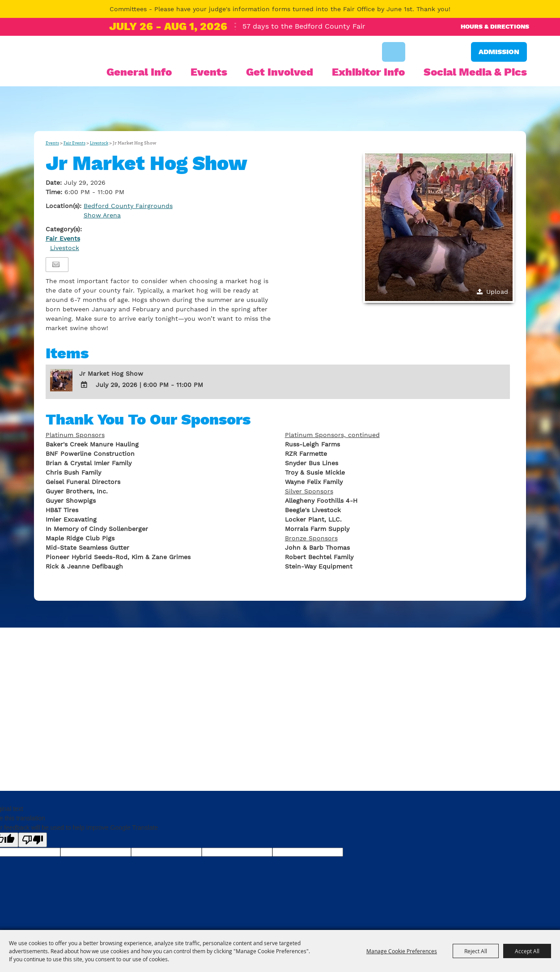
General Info (139, 72)
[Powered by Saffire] (513, 768)
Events (209, 72)
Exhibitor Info (368, 72)
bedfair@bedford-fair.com (245, 721)
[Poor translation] (33, 840)
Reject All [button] (476, 951)
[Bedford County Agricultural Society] (65, 75)
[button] (439, 227)
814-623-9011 (104, 721)
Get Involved (280, 72)
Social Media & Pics (475, 72)
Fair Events (74, 143)
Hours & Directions (495, 26)
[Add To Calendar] (84, 385)
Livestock (99, 143)
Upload (497, 292)
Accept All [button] (527, 951)
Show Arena (102, 215)
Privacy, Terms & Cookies (74, 752)
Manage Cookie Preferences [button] (402, 951)
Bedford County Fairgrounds (128, 206)
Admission (499, 52)
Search (394, 52)
